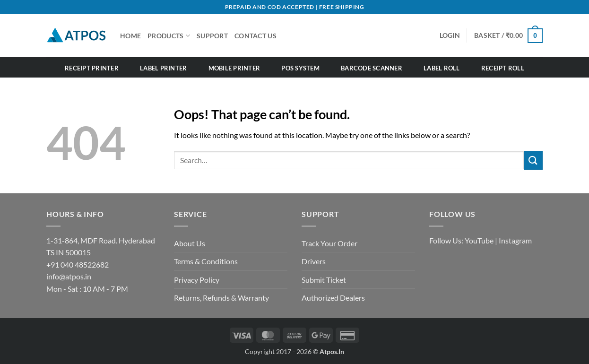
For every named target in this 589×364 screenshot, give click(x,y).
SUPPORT (212, 36)
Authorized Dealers (333, 298)
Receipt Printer (92, 68)
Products (169, 36)
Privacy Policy (197, 280)
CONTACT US (256, 36)
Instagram (515, 240)
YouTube (479, 240)
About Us (190, 243)
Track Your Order (329, 243)
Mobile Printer (234, 68)
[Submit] (533, 160)
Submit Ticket (324, 280)
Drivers (314, 261)
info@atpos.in (69, 276)
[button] (508, 35)
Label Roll (442, 68)
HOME (130, 36)
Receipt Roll (503, 68)
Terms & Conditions (206, 261)
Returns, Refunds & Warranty (221, 298)
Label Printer (163, 68)
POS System (300, 68)
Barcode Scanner (372, 68)
